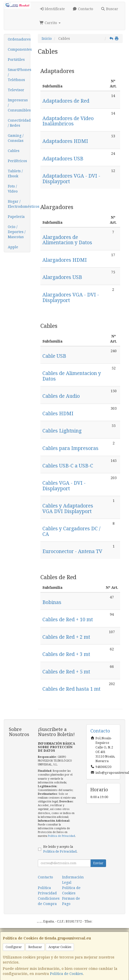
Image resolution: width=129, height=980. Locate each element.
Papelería (16, 217)
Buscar (110, 9)
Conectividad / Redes (19, 123)
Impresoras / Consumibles (19, 105)
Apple (13, 247)
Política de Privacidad (61, 836)
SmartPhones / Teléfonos (19, 75)
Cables (14, 151)
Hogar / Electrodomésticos (19, 204)
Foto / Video (13, 189)
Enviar (98, 863)
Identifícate (52, 9)
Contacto (83, 9)
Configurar (14, 947)
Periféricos (17, 161)
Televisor (16, 90)
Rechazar (35, 947)
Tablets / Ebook (15, 174)
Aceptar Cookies (60, 947)
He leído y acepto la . (60, 849)
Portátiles (16, 60)
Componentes (19, 49)
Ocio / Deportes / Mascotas (17, 232)
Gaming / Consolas (16, 138)
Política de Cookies (66, 974)
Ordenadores (19, 39)
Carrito (50, 23)
